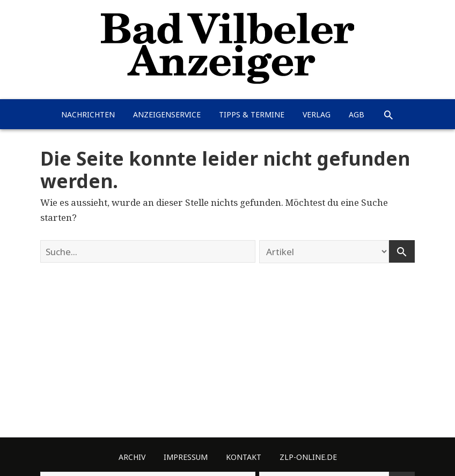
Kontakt (244, 457)
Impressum (186, 457)
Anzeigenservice (167, 114)
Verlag (317, 114)
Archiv (132, 457)
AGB (357, 114)
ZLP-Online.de (308, 457)
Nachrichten (88, 114)
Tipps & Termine (252, 114)
